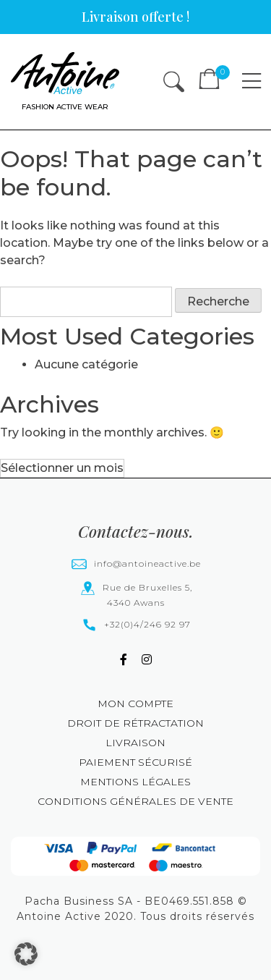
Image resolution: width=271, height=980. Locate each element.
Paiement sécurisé (135, 762)
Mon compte (135, 704)
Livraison (135, 743)
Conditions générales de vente (135, 801)
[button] (26, 954)
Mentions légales (135, 782)
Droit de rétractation (135, 723)
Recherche (218, 301)
